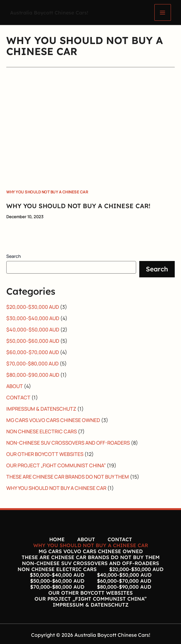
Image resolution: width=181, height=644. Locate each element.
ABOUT (15, 386)
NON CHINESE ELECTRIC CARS (42, 431)
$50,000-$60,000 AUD (33, 341)
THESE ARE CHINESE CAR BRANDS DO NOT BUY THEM (68, 477)
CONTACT (18, 397)
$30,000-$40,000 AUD (33, 318)
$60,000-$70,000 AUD (33, 352)
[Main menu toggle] (163, 12)
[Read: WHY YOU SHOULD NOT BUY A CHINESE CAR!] (90, 127)
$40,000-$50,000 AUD (33, 330)
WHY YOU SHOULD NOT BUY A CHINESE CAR (47, 192)
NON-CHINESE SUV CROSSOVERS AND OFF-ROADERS (68, 443)
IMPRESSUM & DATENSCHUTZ (41, 409)
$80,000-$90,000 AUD (33, 375)
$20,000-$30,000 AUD (33, 307)
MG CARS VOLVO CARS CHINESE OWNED (53, 420)
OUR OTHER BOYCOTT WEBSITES (45, 454)
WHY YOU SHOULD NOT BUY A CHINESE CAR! (78, 206)
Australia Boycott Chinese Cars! (52, 12)
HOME (57, 539)
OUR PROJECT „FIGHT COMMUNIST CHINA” (56, 465)
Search (13, 256)
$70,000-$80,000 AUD (32, 364)
